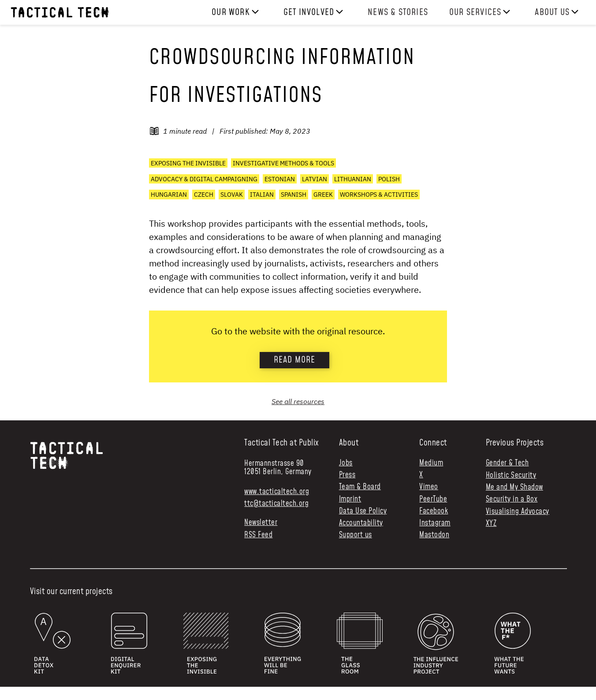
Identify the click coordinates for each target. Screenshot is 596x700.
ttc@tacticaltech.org (276, 504)
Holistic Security (511, 475)
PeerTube (433, 500)
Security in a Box (512, 499)
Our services (475, 12)
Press (347, 475)
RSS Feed (258, 535)
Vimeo (429, 487)
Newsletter (261, 523)
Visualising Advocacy (518, 512)
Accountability (361, 523)
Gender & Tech (507, 463)
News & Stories (398, 12)
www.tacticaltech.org (277, 492)
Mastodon (434, 535)
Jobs (346, 463)
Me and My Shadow (514, 487)
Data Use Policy (363, 511)
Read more (295, 360)
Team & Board (360, 487)
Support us (356, 535)
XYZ (491, 524)
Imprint (350, 500)
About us (552, 12)
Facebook (434, 511)
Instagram (435, 523)
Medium (431, 463)
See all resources (298, 401)
